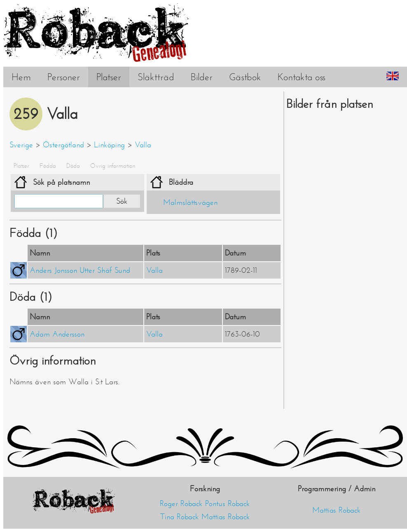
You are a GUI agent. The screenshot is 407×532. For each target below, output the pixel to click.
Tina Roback (180, 517)
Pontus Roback (228, 504)
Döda (73, 166)
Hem (21, 77)
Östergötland (63, 145)
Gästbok (245, 77)
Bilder (202, 77)
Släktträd (156, 77)
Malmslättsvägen (190, 202)
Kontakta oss (302, 77)
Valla (143, 145)
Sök (122, 201)
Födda (48, 166)
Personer (64, 77)
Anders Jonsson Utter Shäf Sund (80, 270)
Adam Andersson (57, 334)
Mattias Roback (226, 517)
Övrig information (113, 166)
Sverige (21, 145)
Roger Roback (181, 504)
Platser (109, 77)
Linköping (109, 145)
